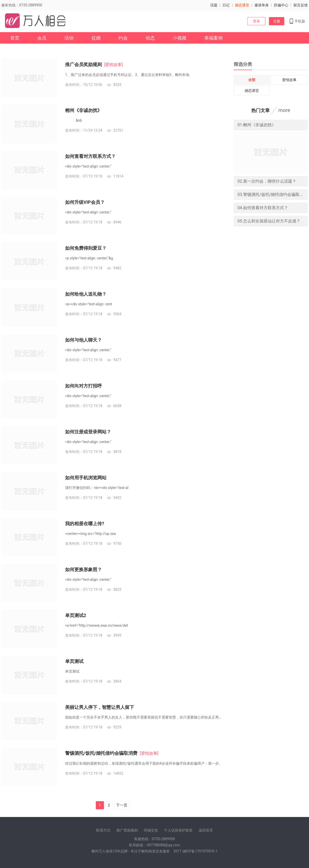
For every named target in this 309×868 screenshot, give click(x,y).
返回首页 (206, 830)
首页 (15, 38)
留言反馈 (301, 5)
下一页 (122, 805)
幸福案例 (213, 38)
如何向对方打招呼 (84, 386)
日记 (226, 5)
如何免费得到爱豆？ (86, 248)
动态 (150, 38)
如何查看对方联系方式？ (90, 156)
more (284, 110)
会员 (42, 38)
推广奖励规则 (127, 830)
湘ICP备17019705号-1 (200, 851)
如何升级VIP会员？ (85, 202)
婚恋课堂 (242, 5)
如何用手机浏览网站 (86, 478)
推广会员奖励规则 (84, 64)
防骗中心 (281, 5)
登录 (256, 21)
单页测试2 (76, 615)
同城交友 (151, 830)
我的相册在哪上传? (85, 524)
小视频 (180, 38)
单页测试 (74, 661)
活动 (69, 38)
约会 (123, 38)
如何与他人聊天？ (84, 340)
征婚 (96, 38)
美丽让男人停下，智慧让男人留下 (100, 707)
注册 (277, 21)
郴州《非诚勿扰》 (84, 110)
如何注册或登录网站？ (88, 432)
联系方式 (103, 830)
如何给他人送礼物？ (86, 294)
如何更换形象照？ (84, 569)
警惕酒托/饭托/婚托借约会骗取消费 (101, 753)
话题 (214, 5)
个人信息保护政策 (178, 830)
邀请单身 (262, 5)
